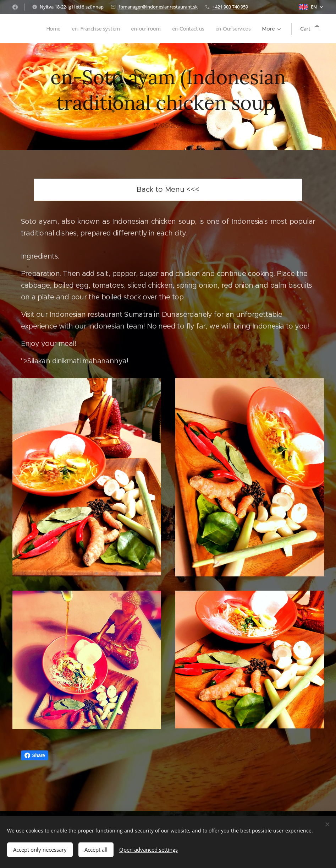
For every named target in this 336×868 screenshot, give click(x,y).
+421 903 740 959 (230, 7)
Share (35, 755)
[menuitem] (42, 29)
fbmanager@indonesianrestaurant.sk (158, 7)
